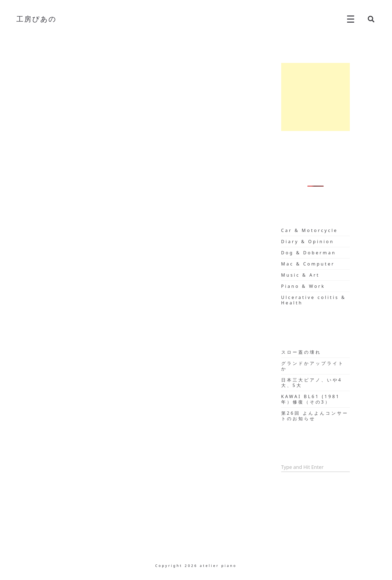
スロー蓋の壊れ (301, 352)
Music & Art (301, 275)
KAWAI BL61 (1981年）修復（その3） (311, 399)
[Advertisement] (316, 97)
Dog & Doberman (309, 253)
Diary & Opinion (308, 242)
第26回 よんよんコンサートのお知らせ (315, 416)
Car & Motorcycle (310, 230)
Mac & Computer (308, 264)
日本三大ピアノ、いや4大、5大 (312, 383)
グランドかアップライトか (313, 366)
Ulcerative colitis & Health (314, 300)
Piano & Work (303, 286)
